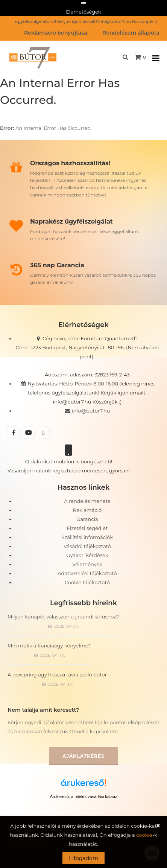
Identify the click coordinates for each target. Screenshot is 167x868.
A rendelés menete (87, 501)
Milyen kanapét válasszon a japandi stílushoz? (63, 617)
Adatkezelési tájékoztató (87, 573)
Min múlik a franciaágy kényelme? (49, 646)
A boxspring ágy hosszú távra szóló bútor (57, 675)
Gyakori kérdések (87, 555)
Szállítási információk (87, 537)
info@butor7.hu (87, 411)
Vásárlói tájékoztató (87, 546)
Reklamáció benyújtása (56, 33)
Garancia (87, 519)
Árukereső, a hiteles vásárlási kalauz (84, 796)
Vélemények (87, 564)
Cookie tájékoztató (87, 582)
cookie (144, 835)
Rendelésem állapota (131, 33)
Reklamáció (87, 510)
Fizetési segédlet (87, 528)
